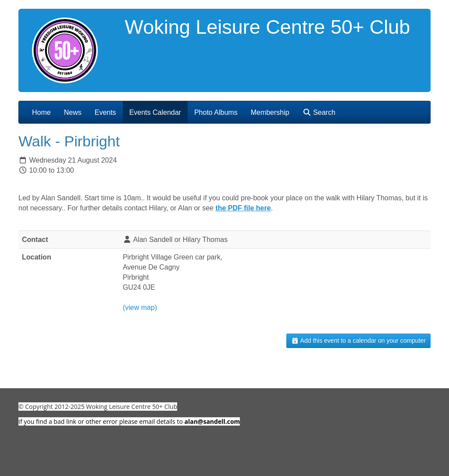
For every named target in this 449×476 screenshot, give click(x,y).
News (73, 112)
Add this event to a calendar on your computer (358, 341)
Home (41, 112)
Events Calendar (155, 112)
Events (105, 112)
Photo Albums (216, 112)
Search (319, 112)
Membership (270, 112)
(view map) (140, 307)
